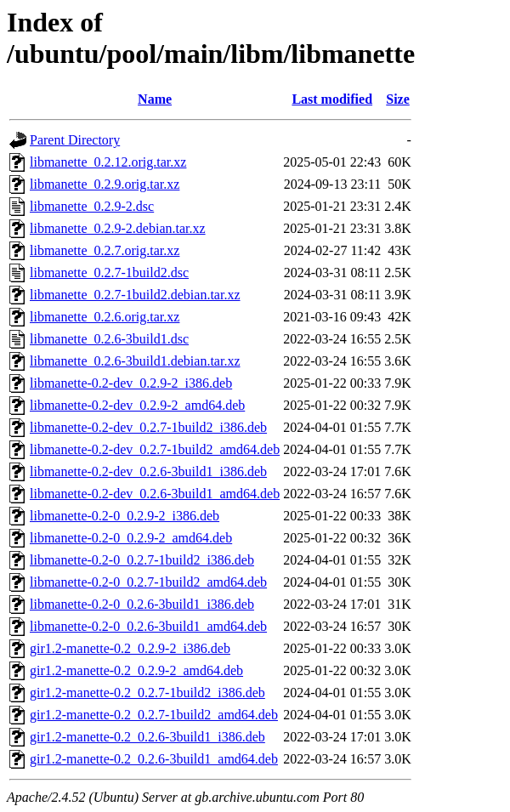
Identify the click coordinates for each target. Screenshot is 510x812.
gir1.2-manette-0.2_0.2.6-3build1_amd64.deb (154, 759)
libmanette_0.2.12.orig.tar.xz (108, 162)
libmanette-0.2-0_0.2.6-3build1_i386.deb (142, 604)
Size (398, 99)
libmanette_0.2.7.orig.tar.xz (105, 250)
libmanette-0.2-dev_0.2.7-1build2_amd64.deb (155, 449)
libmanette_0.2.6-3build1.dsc (109, 339)
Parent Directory (75, 140)
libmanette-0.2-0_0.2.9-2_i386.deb (125, 516)
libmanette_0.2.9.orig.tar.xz (105, 184)
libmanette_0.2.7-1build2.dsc (109, 273)
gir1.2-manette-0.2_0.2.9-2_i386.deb (130, 648)
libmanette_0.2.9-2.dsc (92, 206)
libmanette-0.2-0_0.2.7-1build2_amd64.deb (148, 582)
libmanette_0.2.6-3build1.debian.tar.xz (135, 361)
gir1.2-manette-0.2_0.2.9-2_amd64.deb (136, 670)
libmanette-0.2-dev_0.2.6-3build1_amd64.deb (155, 494)
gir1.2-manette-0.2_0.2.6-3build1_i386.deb (147, 737)
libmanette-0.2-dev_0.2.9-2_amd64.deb (137, 405)
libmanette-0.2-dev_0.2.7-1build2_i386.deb (148, 427)
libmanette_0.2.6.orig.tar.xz (105, 317)
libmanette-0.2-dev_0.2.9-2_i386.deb (131, 383)
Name (155, 99)
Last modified (332, 99)
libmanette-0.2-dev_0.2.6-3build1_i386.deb (148, 471)
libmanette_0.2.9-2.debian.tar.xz (118, 228)
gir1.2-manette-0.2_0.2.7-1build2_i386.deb (147, 693)
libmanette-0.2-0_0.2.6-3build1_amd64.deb (148, 626)
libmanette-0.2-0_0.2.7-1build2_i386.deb (142, 560)
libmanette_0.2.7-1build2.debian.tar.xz (135, 295)
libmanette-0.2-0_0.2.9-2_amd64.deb (131, 538)
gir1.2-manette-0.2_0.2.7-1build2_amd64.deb (154, 715)
